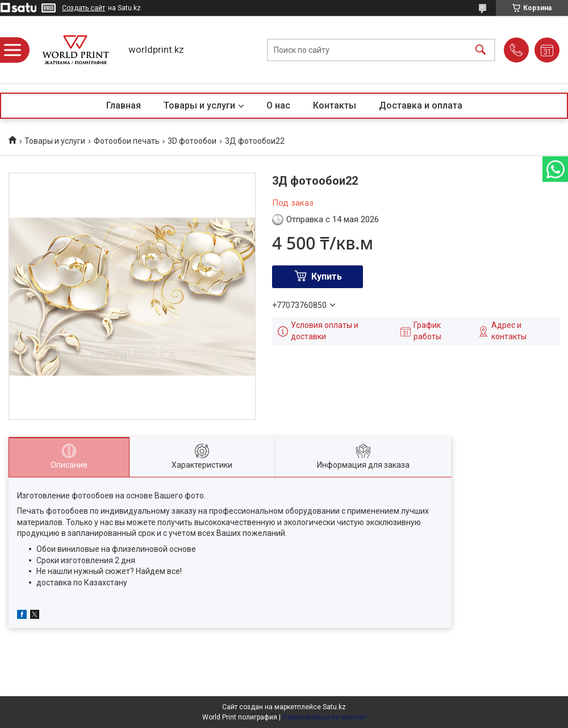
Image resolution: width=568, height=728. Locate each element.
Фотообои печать (127, 141)
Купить (327, 276)
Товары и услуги (199, 105)
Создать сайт (83, 8)
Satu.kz (334, 707)
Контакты (335, 105)
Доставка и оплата (421, 105)
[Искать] (481, 50)
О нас (278, 105)
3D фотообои (192, 141)
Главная (124, 105)
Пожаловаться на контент (324, 717)
